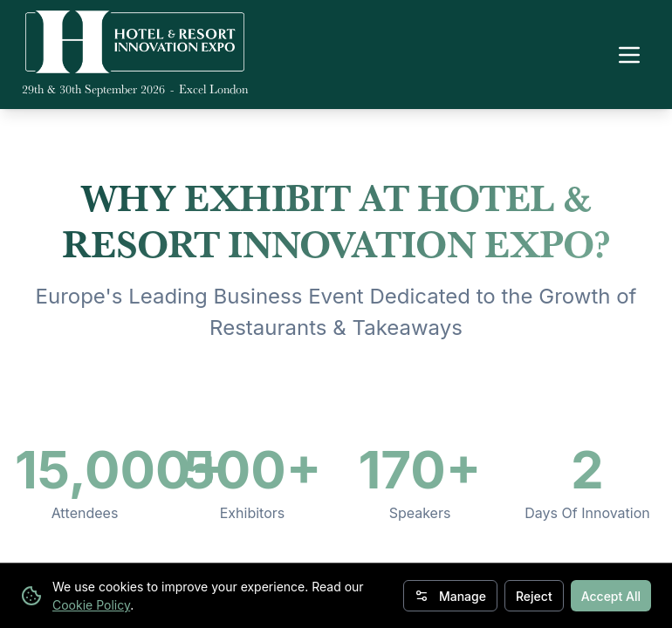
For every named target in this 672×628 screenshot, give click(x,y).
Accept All (611, 596)
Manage (450, 596)
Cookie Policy (91, 605)
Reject (534, 596)
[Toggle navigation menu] (629, 55)
